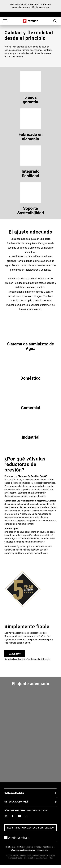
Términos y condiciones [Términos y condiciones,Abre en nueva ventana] (44, 847)
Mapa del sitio (43, 850)
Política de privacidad (25, 847)
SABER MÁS (15, 654)
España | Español (23, 838)
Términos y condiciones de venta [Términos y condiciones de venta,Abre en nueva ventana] (23, 850)
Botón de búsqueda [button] (55, 21)
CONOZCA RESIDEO (18, 793)
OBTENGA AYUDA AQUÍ (20, 802)
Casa (30, 21)
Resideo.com (10, 847)
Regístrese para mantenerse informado (31, 828)
